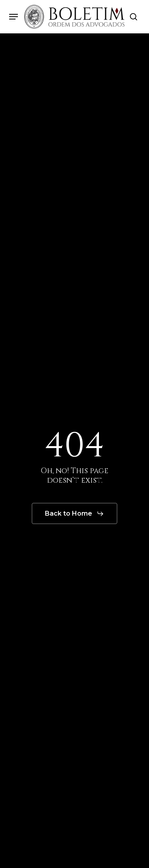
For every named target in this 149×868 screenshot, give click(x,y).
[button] (14, 17)
